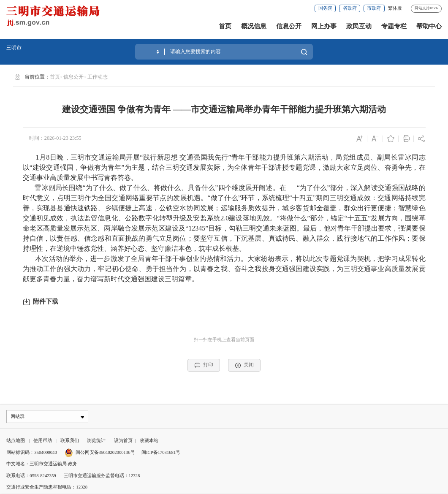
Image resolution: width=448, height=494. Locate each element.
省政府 (350, 8)
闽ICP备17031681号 (161, 453)
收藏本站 (149, 441)
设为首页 (123, 441)
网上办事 (324, 26)
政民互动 (359, 26)
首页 (225, 26)
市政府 (374, 8)
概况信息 (254, 26)
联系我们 (70, 441)
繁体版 (395, 8)
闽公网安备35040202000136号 (100, 453)
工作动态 (98, 77)
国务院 (325, 8)
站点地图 (16, 441)
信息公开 (289, 26)
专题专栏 (394, 26)
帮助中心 (429, 26)
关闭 (244, 365)
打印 (204, 365)
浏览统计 (96, 441)
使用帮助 (43, 441)
